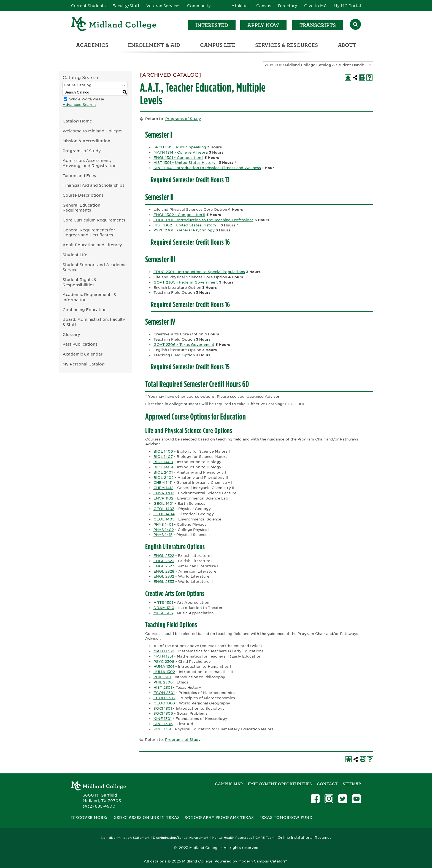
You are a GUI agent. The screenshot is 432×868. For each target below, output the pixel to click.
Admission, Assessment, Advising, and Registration (90, 163)
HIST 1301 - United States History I (186, 163)
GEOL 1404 (164, 514)
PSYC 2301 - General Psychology (184, 230)
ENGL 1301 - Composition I (178, 158)
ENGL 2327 (164, 566)
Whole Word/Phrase (87, 99)
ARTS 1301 (163, 603)
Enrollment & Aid (154, 45)
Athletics (240, 6)
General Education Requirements (81, 208)
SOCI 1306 (163, 713)
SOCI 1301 (163, 708)
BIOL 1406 (163, 451)
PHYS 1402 (164, 530)
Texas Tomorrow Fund (286, 818)
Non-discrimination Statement (125, 838)
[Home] (114, 25)
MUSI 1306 (163, 613)
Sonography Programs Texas (219, 818)
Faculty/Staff (126, 6)
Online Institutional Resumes (305, 837)
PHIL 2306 (163, 682)
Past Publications (80, 344)
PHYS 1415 (163, 535)
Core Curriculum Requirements (94, 220)
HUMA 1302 (164, 672)
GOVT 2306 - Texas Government (184, 345)
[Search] (355, 25)
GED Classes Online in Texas (147, 818)
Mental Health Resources (232, 838)
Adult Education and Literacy (92, 245)
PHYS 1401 (163, 524)
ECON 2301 (164, 693)
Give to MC (315, 6)
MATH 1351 (163, 656)
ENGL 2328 (164, 571)
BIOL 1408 (163, 462)
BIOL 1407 (163, 457)
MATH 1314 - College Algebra (181, 152)
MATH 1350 (164, 651)
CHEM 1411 (163, 483)
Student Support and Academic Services (94, 267)
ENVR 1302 (164, 493)
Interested (212, 25)
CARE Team (265, 838)
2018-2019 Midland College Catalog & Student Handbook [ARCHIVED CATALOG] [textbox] (319, 65)
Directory (288, 6)
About (347, 45)
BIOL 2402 (164, 478)
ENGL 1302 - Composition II (179, 215)
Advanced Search (79, 105)
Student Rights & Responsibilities (79, 282)
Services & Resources (287, 45)
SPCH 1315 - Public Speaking (180, 147)
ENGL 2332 (164, 576)
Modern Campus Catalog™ (263, 861)
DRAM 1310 (164, 608)
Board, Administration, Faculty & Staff (94, 322)
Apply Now (263, 25)
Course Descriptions (83, 195)
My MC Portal (347, 6)
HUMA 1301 (164, 667)
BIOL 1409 (163, 467)
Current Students (88, 6)
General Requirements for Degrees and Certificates (89, 233)
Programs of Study (82, 151)
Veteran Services (163, 6)
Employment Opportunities (280, 784)
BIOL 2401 (163, 472)
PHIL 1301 (162, 677)
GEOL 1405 (164, 519)
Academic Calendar (83, 354)
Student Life (75, 255)
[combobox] (318, 65)
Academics (92, 45)
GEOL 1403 (164, 509)
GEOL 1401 (164, 504)
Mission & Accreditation (86, 141)
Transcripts (318, 25)
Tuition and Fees (79, 176)
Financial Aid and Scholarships (93, 185)
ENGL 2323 (164, 561)
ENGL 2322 (164, 556)
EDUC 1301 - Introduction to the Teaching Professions (203, 220)
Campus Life (218, 45)
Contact (327, 784)
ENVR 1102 (163, 498)
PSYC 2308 (164, 662)
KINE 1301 (163, 719)
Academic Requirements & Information (89, 297)
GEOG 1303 (164, 703)
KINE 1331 (162, 729)
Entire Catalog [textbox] (78, 85)
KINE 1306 (163, 724)
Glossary (71, 334)
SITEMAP (352, 784)
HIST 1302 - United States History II (187, 225)
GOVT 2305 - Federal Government (186, 282)
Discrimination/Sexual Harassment (181, 838)
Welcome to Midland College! (92, 131)
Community (199, 6)
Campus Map (229, 784)
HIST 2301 (163, 687)
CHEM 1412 (163, 488)
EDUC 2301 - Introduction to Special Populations (199, 272)
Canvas (264, 6)
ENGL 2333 (164, 582)
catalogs (158, 861)
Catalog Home (77, 121)
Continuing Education (85, 310)
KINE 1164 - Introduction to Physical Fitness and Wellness (207, 168)
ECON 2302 (164, 698)
